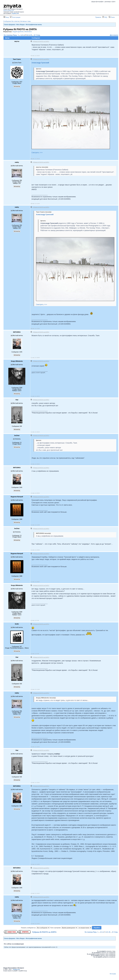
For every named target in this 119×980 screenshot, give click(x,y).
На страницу (8, 35)
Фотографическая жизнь (34, 25)
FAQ (105, 17)
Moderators (28, 32)
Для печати (114, 35)
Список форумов (9, 25)
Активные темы (26, 21)
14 (35, 35)
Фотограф (113, 974)
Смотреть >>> (37, 153)
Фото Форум (20, 25)
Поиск (112, 17)
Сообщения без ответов (11, 21)
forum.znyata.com (9, 10)
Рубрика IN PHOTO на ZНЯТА (44, 932)
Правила (98, 17)
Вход (6, 17)
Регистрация (15, 17)
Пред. (15, 35)
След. (38, 35)
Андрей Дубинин (18, 32)
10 (31, 35)
